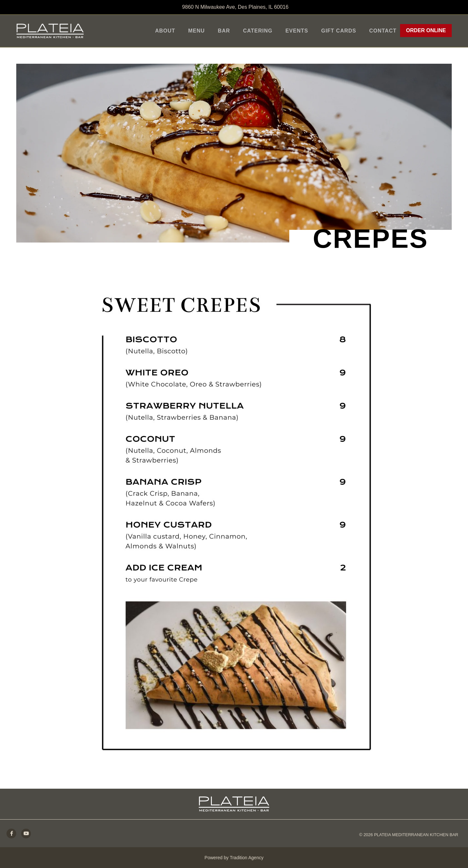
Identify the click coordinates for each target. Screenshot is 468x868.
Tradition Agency (247, 858)
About (165, 31)
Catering (258, 31)
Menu (196, 31)
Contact (383, 31)
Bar (224, 31)
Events (297, 31)
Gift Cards (339, 31)
